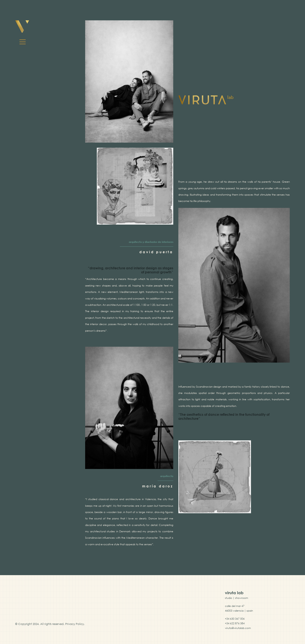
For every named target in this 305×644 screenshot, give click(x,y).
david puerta (156, 252)
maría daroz (158, 486)
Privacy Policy (75, 624)
